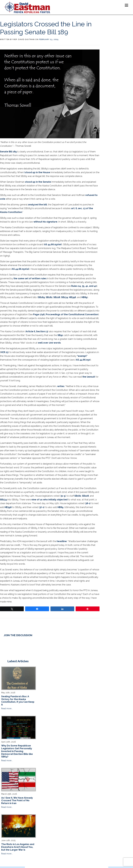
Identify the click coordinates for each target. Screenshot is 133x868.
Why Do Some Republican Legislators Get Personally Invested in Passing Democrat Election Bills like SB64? (17, 751)
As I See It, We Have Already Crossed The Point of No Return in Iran (17, 801)
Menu (126, 5)
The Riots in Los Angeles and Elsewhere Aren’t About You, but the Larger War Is (18, 847)
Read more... (7, 709)
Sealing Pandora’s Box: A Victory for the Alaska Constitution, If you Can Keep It (18, 700)
